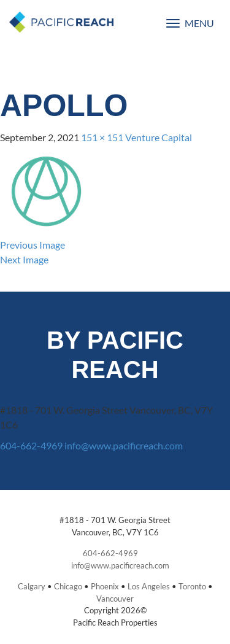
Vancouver (115, 599)
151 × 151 (102, 137)
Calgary (32, 586)
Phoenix (105, 586)
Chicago (68, 586)
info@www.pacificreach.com (124, 445)
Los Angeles (149, 586)
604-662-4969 (31, 445)
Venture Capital (159, 137)
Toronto (192, 586)
